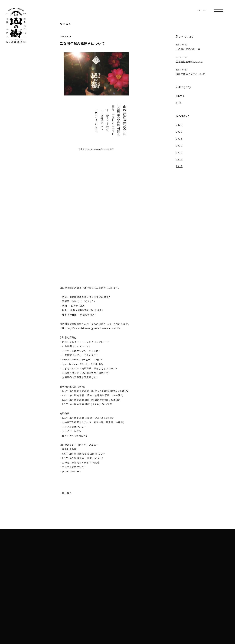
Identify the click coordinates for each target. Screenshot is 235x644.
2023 (179, 132)
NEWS (66, 24)
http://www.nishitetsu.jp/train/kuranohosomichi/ (93, 328)
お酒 (179, 103)
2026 (179, 125)
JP (199, 10)
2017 (179, 166)
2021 (179, 139)
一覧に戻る (66, 493)
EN (204, 10)
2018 (179, 160)
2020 (179, 146)
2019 (179, 153)
